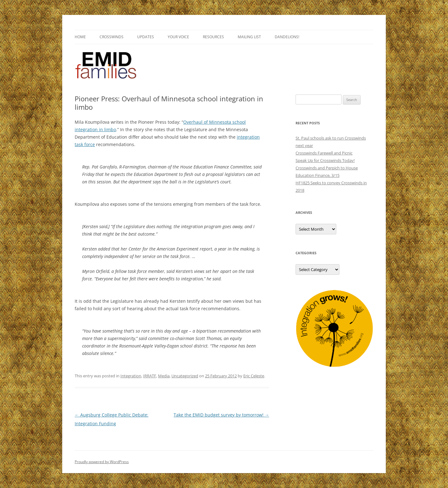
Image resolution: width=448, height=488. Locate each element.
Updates (146, 37)
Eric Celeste (254, 376)
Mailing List (249, 37)
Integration (131, 376)
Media (164, 376)
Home (80, 37)
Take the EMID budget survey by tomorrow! (221, 415)
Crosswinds (112, 37)
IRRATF (150, 376)
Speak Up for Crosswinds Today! (325, 160)
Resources (213, 37)
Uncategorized (185, 376)
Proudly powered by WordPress (102, 462)
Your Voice (178, 37)
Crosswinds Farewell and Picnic (324, 153)
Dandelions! (287, 37)
